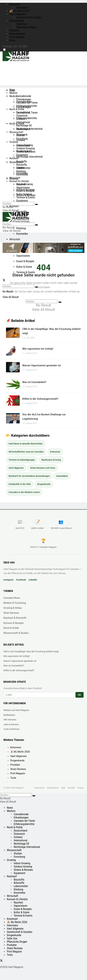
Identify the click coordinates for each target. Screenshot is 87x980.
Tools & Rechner (11, 729)
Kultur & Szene (24, 267)
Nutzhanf (14, 206)
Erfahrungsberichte (27, 118)
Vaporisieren (23, 256)
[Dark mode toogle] (4, 50)
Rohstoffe (22, 165)
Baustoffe (22, 212)
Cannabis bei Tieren (27, 103)
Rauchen (21, 184)
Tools (12, 40)
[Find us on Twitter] (4, 281)
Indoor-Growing (25, 145)
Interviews (22, 8)
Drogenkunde (17, 21)
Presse (80, 788)
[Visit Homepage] (22, 60)
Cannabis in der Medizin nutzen (24, 492)
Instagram (8, 580)
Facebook (21, 580)
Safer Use (22, 24)
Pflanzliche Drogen (26, 27)
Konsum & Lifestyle (19, 181)
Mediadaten (9, 715)
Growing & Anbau (13, 608)
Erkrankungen (24, 99)
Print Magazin (17, 37)
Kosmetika (22, 234)
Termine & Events (26, 272)
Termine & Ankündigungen (22, 460)
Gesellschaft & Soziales (29, 17)
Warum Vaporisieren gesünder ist (42, 365)
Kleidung (21, 228)
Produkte (14, 31)
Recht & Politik (17, 109)
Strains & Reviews (26, 152)
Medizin (13, 93)
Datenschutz (53, 788)
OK (80, 695)
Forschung (22, 139)
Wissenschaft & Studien (16, 633)
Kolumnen (15, 4)
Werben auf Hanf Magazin (16, 710)
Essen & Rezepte (25, 261)
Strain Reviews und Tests (43, 468)
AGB (63, 788)
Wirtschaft (15, 239)
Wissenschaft (16, 132)
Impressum (39, 788)
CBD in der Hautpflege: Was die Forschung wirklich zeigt (31, 651)
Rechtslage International (29, 157)
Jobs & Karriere (11, 724)
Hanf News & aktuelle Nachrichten (26, 444)
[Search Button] (36, 204)
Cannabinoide (24, 96)
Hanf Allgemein (18, 14)
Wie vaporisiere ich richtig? (38, 349)
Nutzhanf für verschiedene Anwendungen (29, 476)
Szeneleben (62, 476)
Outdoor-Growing (25, 148)
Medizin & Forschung (15, 603)
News (12, 90)
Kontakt (71, 788)
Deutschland (23, 112)
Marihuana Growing (51, 460)
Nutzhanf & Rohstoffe (15, 618)
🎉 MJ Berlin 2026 (20, 11)
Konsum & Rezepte (13, 623)
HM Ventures (10, 720)
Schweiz (21, 119)
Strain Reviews (17, 34)
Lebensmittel (23, 168)
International (23, 122)
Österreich (22, 116)
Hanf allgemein (16, 468)
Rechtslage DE (24, 126)
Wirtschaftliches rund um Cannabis (26, 452)
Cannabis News (12, 598)
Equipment (22, 201)
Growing (14, 142)
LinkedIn (33, 580)
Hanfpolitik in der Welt (20, 484)
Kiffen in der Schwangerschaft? (40, 399)
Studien (20, 135)
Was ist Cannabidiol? (34, 382)
